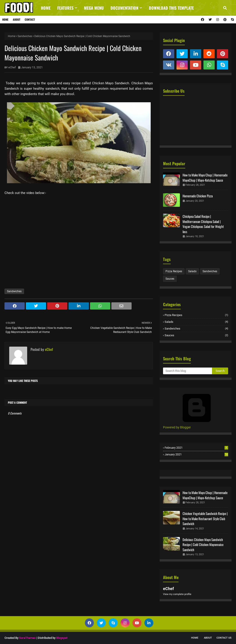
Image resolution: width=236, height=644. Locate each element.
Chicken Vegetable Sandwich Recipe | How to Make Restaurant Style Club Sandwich (205, 518)
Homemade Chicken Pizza (198, 196)
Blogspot (62, 638)
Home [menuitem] (46, 8)
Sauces (170, 279)
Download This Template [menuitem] (171, 8)
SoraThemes (27, 638)
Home (5, 19)
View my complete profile (177, 594)
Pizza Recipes (174, 271)
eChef (12, 67)
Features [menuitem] (65, 8)
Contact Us (224, 638)
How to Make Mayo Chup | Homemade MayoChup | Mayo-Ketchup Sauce (205, 177)
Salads (192, 271)
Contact (30, 19)
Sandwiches (25, 36)
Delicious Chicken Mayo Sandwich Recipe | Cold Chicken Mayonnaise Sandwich (203, 545)
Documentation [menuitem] (124, 8)
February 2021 (196, 448)
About (17, 19)
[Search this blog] (187, 371)
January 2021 (196, 454)
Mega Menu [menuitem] (94, 8)
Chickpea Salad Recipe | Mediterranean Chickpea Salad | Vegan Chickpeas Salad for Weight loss (203, 224)
